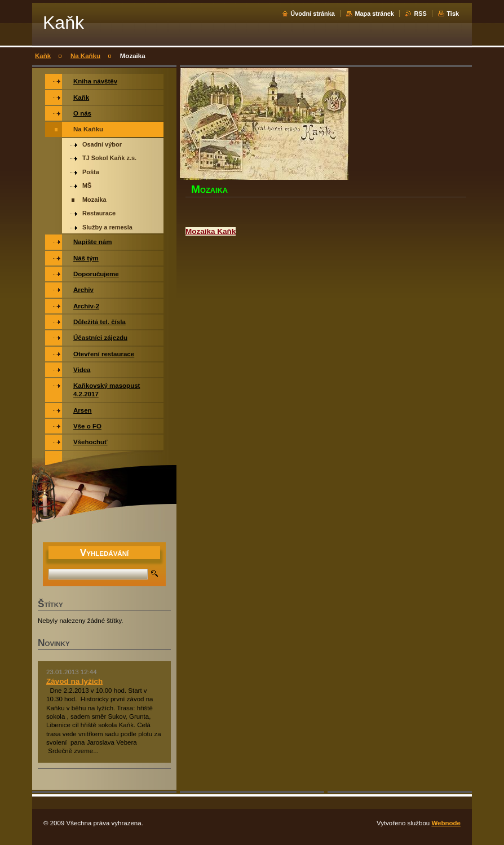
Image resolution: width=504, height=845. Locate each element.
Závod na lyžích (74, 681)
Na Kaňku (85, 56)
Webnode (446, 823)
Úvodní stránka (313, 14)
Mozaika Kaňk (211, 231)
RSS (420, 14)
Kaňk (43, 56)
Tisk (453, 14)
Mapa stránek (374, 14)
